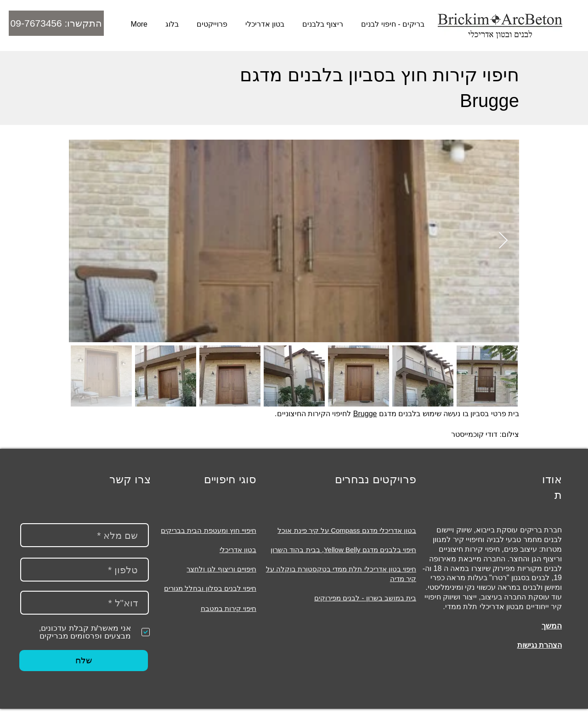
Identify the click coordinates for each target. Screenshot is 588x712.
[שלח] (84, 661)
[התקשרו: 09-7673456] (56, 23)
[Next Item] (503, 241)
